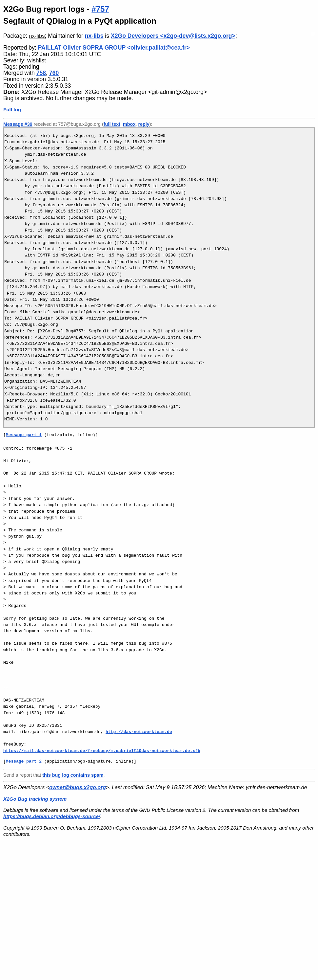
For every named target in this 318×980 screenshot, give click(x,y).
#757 (100, 9)
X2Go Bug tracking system (35, 799)
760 (54, 73)
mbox (129, 124)
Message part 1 (24, 435)
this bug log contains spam (73, 775)
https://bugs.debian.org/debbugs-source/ (52, 816)
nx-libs (37, 36)
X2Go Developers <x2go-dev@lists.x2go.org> (173, 36)
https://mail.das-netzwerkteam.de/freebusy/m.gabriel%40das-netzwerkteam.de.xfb (102, 751)
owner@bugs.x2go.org (78, 787)
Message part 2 (24, 761)
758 (41, 73)
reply (144, 124)
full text (112, 124)
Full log (12, 110)
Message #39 (18, 124)
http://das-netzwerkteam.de (139, 732)
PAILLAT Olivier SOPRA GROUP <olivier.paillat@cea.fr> (114, 48)
